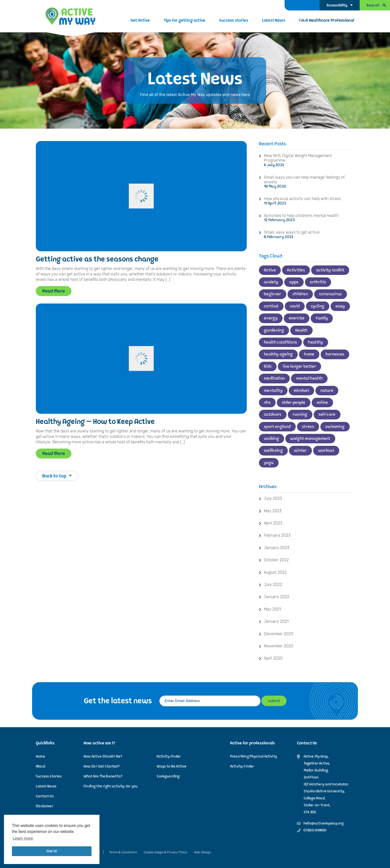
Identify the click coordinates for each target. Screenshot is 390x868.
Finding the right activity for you (111, 786)
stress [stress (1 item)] (308, 427)
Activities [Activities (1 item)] (296, 270)
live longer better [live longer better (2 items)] (299, 366)
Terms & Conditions (123, 852)
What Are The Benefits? (103, 776)
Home (40, 756)
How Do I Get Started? (102, 766)
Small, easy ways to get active (292, 232)
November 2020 (279, 646)
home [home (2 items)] (309, 354)
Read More (54, 291)
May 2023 (273, 511)
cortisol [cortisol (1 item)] (271, 306)
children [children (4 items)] (300, 294)
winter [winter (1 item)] (300, 451)
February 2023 (277, 535)
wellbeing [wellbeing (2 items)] (273, 451)
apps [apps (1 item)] (294, 282)
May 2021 (272, 609)
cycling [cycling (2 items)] (318, 306)
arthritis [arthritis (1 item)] (318, 282)
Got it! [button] (52, 851)
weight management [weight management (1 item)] (310, 439)
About (41, 766)
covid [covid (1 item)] (295, 306)
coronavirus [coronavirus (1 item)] (331, 294)
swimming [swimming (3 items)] (335, 427)
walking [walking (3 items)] (271, 439)
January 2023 (277, 548)
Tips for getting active (184, 20)
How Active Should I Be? (103, 756)
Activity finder (169, 756)
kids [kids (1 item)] (268, 366)
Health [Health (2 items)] (301, 330)
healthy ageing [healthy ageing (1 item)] (278, 354)
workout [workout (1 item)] (326, 451)
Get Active (140, 20)
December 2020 (279, 634)
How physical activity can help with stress (302, 199)
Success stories (234, 20)
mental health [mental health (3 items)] (309, 378)
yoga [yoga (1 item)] (269, 463)
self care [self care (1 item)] (327, 414)
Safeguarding (168, 776)
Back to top (57, 476)
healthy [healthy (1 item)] (316, 342)
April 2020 (273, 658)
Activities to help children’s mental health (301, 216)
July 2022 (273, 585)
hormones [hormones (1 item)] (335, 354)
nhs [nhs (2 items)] (267, 403)
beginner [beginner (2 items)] (273, 294)
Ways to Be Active (171, 766)
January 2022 (277, 597)
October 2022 (276, 560)
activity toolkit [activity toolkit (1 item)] (330, 270)
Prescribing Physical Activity (254, 756)
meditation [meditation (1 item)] (274, 378)
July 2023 (273, 498)
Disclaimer (45, 806)
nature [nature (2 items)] (327, 391)
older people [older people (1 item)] (294, 403)
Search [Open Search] (373, 5)
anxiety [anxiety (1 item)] (271, 282)
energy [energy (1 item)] (271, 318)
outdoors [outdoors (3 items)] (273, 414)
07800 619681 (315, 830)
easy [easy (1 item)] (340, 306)
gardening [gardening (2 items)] (274, 330)
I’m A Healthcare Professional (327, 20)
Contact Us (45, 796)
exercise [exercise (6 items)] (297, 318)
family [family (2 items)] (322, 318)
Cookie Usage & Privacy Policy (166, 852)
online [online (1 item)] (322, 403)
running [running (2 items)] (300, 414)
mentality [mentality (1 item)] (273, 391)
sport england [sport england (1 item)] (277, 427)
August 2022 (275, 572)
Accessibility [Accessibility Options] (337, 5)
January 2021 (276, 621)
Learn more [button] (23, 838)
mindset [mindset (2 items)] (301, 391)
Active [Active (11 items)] (270, 270)
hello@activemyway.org (324, 823)
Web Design (203, 852)
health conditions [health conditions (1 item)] (280, 342)
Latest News (274, 20)
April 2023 (273, 523)
